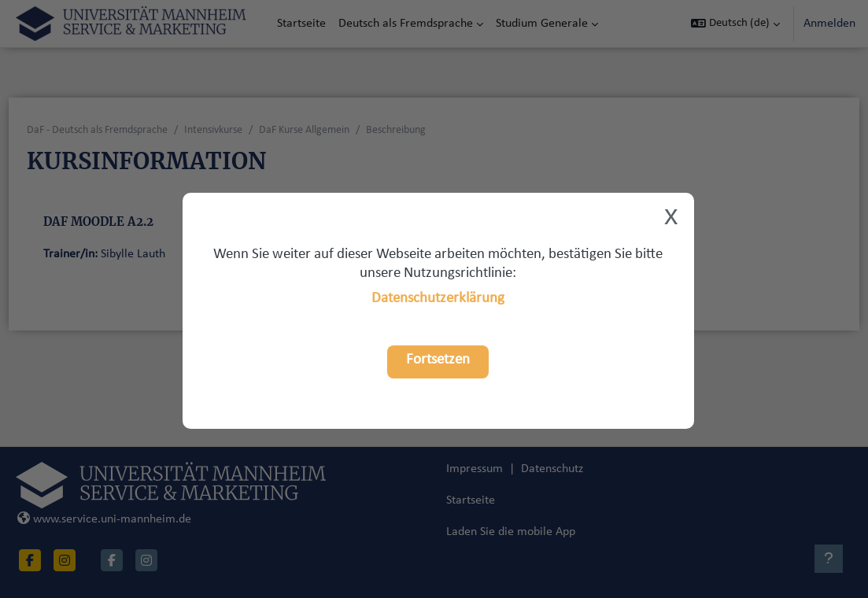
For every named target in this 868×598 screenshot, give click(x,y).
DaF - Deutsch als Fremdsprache (126, 130)
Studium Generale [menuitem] (542, 24)
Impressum (475, 500)
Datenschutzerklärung (438, 299)
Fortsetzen (438, 360)
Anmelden (829, 24)
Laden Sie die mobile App (511, 563)
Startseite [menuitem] (301, 24)
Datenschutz (552, 500)
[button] (735, 24)
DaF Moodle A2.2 (127, 221)
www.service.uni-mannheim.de (134, 551)
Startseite (471, 532)
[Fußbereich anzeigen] (829, 559)
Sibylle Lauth (162, 254)
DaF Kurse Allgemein (333, 130)
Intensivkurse (242, 130)
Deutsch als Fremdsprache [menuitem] (406, 24)
